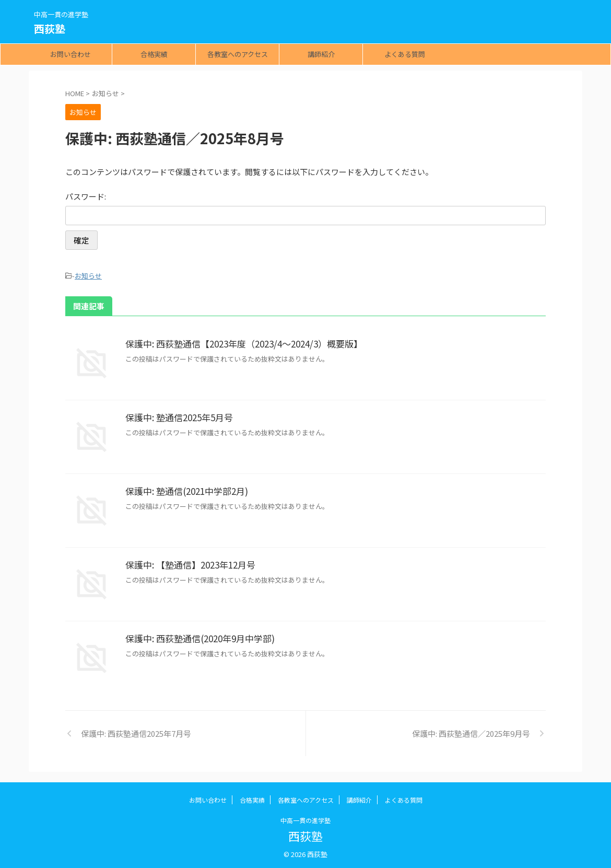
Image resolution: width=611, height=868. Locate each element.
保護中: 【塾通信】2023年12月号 (187, 563)
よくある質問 (405, 54)
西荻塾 (50, 28)
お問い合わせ (70, 54)
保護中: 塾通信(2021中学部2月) (184, 490)
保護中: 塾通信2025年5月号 (177, 416)
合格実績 (154, 54)
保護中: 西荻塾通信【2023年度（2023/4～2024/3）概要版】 (239, 342)
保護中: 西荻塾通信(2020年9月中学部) (197, 637)
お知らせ (88, 275)
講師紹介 (321, 54)
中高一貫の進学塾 (305, 819)
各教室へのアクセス (238, 54)
